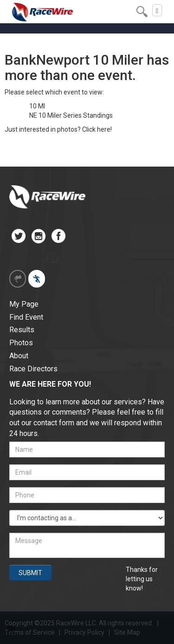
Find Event (26, 317)
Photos (21, 343)
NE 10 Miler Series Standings (71, 115)
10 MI (37, 106)
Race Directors (33, 369)
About (19, 356)
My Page (24, 304)
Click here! (97, 129)
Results (22, 330)
